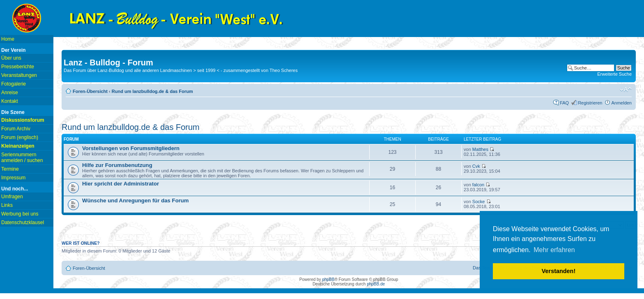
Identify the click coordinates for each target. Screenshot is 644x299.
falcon (478, 185)
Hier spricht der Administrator (121, 184)
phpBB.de (376, 284)
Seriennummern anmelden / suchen (22, 158)
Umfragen (12, 197)
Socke (479, 202)
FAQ (564, 103)
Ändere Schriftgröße (626, 90)
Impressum (13, 178)
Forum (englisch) (20, 137)
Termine (10, 169)
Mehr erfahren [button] (554, 250)
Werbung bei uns (20, 214)
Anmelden (621, 103)
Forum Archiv (16, 129)
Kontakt (10, 101)
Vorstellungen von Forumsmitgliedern (131, 148)
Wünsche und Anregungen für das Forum (136, 200)
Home (8, 39)
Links (7, 205)
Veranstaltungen (19, 75)
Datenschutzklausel (23, 223)
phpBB (328, 279)
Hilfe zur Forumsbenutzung (117, 165)
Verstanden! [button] (559, 271)
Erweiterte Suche (614, 74)
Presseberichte (18, 67)
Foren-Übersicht (90, 91)
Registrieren (590, 103)
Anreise (10, 93)
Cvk (476, 166)
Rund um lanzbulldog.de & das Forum (152, 91)
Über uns (11, 58)
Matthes (480, 149)
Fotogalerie (14, 84)
